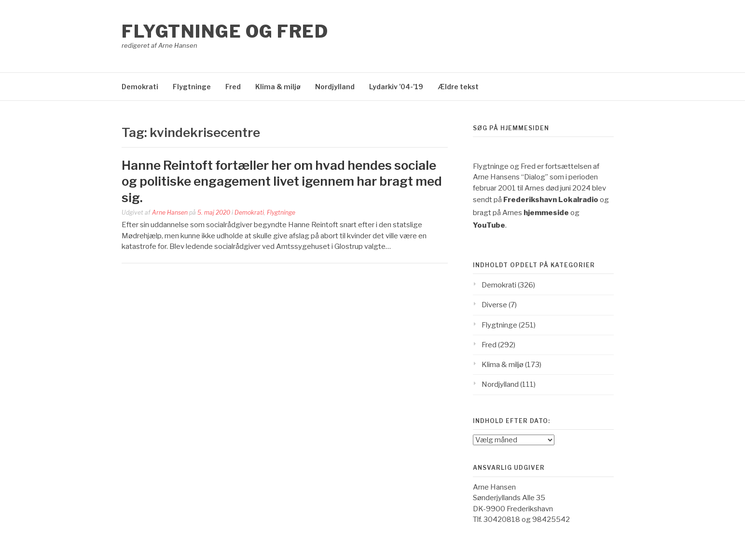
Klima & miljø (278, 87)
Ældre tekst (458, 87)
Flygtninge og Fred (225, 31)
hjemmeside (546, 213)
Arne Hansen (170, 212)
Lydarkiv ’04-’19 (396, 87)
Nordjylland (335, 87)
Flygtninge (192, 87)
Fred (233, 87)
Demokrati (140, 87)
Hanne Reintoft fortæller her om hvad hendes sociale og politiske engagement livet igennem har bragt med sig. (282, 182)
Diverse (494, 305)
